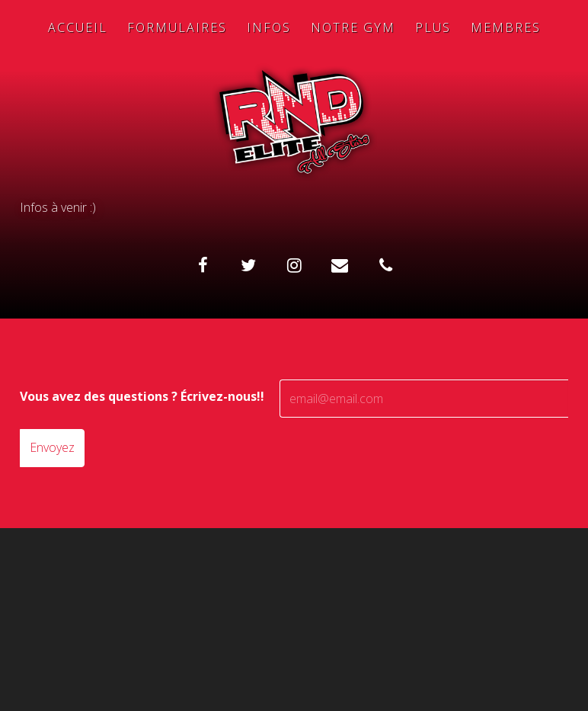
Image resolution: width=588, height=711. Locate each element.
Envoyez (52, 447)
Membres (506, 27)
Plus (433, 27)
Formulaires (177, 27)
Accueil (78, 27)
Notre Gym (353, 27)
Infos (269, 27)
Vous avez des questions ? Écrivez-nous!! (142, 396)
